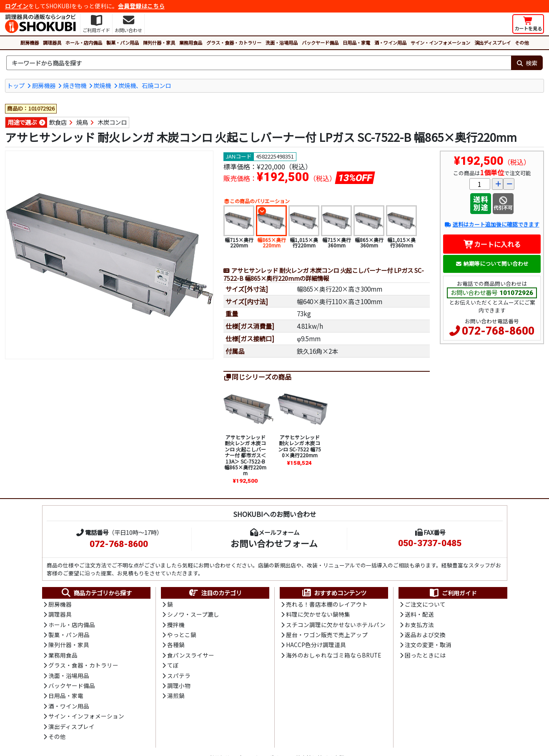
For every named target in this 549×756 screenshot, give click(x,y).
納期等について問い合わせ (492, 263)
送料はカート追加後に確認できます (492, 224)
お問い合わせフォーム (274, 543)
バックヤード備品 (320, 43)
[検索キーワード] (259, 63)
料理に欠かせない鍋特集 (318, 614)
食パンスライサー (191, 655)
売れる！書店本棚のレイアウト (327, 604)
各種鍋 (176, 645)
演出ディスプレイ (493, 43)
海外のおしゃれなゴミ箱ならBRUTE (333, 655)
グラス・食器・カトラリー (234, 43)
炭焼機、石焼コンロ (145, 85)
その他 (522, 43)
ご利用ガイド (453, 593)
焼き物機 (75, 85)
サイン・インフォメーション (440, 43)
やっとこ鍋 (182, 635)
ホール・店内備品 (84, 43)
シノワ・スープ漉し (193, 614)
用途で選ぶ (22, 122)
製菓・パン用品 (123, 43)
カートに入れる (492, 244)
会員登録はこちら (141, 6)
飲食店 (58, 122)
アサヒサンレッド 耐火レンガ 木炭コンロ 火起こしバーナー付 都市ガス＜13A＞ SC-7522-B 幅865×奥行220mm (245, 455)
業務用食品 (191, 43)
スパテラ (179, 675)
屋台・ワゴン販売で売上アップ (327, 635)
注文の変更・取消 (428, 645)
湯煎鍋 (176, 696)
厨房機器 (30, 43)
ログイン (17, 6)
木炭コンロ (112, 122)
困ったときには (425, 655)
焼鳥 (82, 122)
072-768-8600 (498, 331)
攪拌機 (176, 625)
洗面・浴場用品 (282, 43)
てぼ (173, 665)
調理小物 (179, 685)
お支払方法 (419, 625)
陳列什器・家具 (159, 43)
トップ (16, 85)
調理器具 (52, 43)
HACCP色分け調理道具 (316, 645)
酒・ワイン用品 (390, 43)
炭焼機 (102, 85)
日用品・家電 (356, 43)
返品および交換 (425, 635)
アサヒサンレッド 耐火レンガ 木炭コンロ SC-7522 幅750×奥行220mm (300, 446)
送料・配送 (419, 614)
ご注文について (425, 604)
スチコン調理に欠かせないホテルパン (336, 625)
